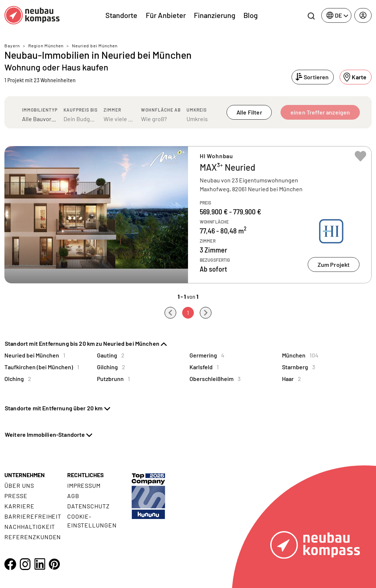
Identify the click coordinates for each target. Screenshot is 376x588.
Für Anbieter (166, 15)
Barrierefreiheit (33, 516)
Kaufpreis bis (81, 110)
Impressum (84, 485)
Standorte (121, 15)
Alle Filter (249, 112)
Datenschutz (89, 506)
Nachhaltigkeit (30, 527)
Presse (16, 496)
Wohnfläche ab (161, 110)
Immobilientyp (40, 110)
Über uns (19, 485)
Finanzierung (215, 15)
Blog (251, 15)
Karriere (19, 506)
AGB (73, 496)
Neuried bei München (95, 46)
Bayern (12, 46)
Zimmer (112, 110)
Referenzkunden (33, 537)
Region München (46, 46)
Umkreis (197, 110)
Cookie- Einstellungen (92, 521)
